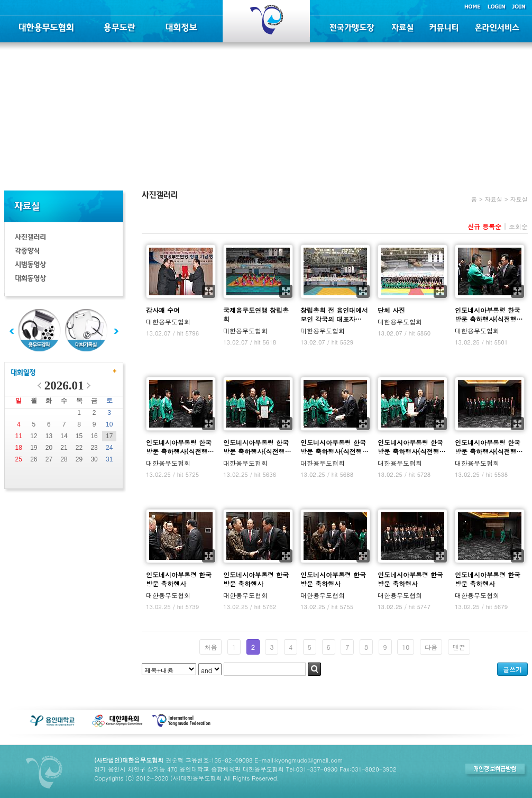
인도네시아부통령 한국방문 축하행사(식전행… (489, 314)
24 (109, 448)
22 (79, 448)
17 (109, 436)
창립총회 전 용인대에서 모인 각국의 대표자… (334, 314)
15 (79, 436)
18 (19, 448)
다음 (431, 647)
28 (64, 459)
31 (109, 459)
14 (64, 436)
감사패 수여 (163, 310)
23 (94, 448)
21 (64, 448)
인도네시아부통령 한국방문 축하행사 (179, 579)
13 (49, 436)
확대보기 (209, 291)
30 (94, 459)
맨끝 (459, 647)
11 (19, 436)
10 (109, 424)
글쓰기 (512, 669)
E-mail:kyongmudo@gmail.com (299, 760)
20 (49, 448)
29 (79, 459)
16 (94, 436)
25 (19, 459)
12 (34, 436)
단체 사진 (391, 310)
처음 (210, 647)
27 (49, 459)
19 (34, 448)
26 (34, 459)
